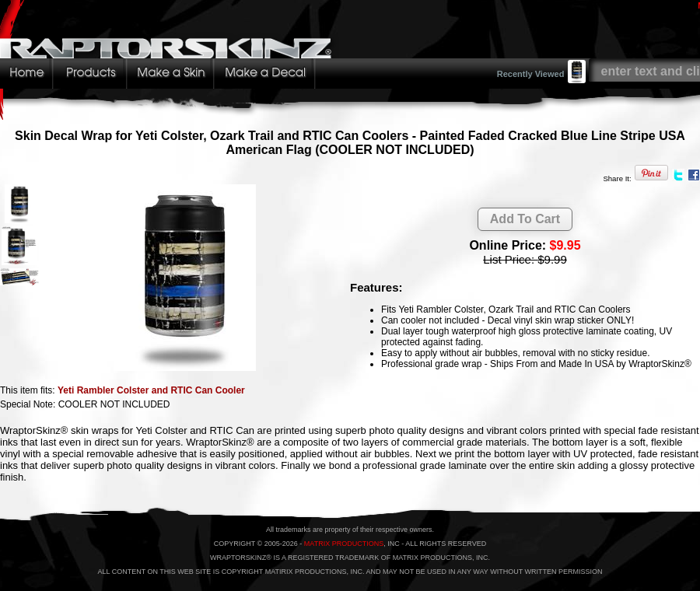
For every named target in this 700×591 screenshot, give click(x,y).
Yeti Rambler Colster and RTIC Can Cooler (151, 390)
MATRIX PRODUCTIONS (344, 544)
